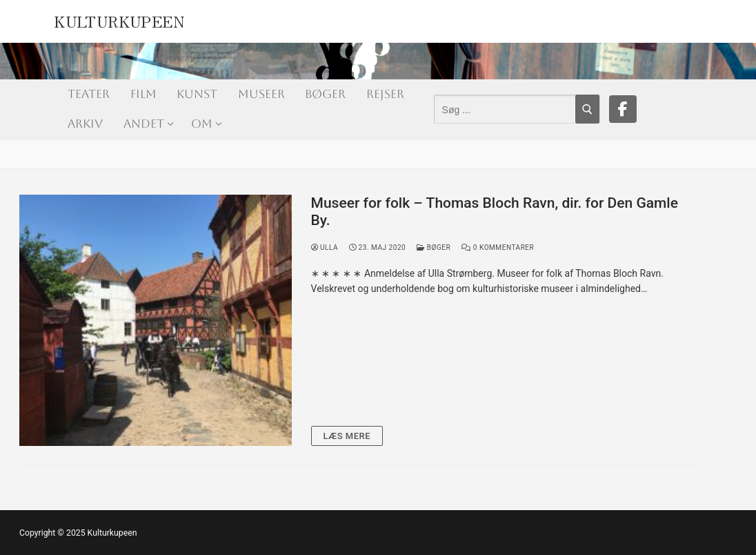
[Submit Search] (587, 109)
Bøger (434, 247)
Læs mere (347, 436)
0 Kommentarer (498, 247)
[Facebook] (623, 109)
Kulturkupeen (119, 19)
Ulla (325, 247)
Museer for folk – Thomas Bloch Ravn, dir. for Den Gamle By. (495, 212)
